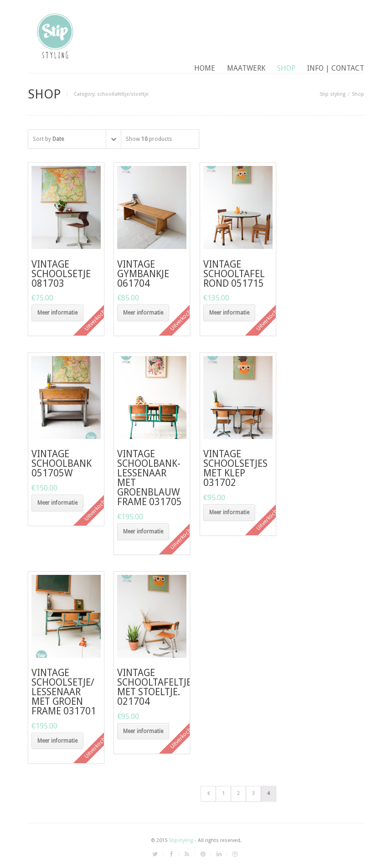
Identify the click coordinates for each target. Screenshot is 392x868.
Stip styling (333, 94)
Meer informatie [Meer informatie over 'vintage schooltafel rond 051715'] (229, 313)
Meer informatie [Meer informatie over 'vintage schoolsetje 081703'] (57, 313)
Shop (286, 68)
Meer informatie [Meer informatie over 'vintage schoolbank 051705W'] (57, 503)
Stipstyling (181, 840)
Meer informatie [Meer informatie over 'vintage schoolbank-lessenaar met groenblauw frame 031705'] (143, 532)
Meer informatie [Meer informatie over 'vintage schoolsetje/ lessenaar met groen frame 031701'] (57, 741)
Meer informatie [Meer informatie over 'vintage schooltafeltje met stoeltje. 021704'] (143, 731)
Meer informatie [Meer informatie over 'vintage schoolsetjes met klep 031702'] (229, 512)
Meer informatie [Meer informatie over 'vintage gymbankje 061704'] (143, 313)
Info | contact (336, 68)
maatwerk (246, 68)
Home (205, 68)
